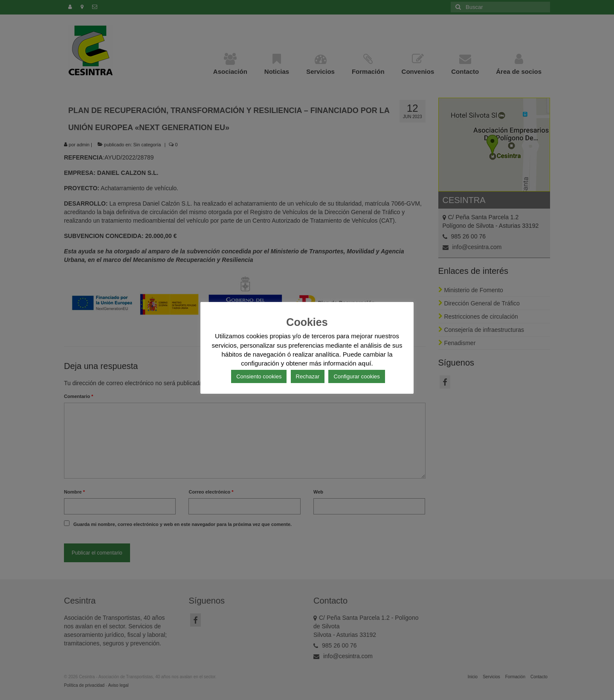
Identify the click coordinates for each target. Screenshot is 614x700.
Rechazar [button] (308, 376)
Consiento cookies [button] (259, 376)
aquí (365, 363)
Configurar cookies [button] (356, 376)
